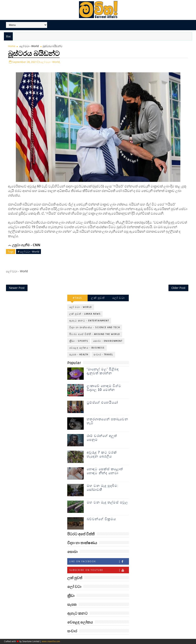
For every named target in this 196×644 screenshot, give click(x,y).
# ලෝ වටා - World (28, 252)
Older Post (178, 288)
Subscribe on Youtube (99, 570)
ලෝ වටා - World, (50, 62)
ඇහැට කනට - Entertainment (89, 321)
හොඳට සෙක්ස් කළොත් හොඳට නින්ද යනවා (105, 471)
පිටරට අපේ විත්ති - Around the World (95, 334)
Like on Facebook (99, 562)
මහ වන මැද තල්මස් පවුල (107, 503)
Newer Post (17, 288)
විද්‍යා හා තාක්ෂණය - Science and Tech (95, 328)
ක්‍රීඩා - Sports (79, 341)
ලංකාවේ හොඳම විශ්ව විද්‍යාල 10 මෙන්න (104, 388)
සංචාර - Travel (103, 355)
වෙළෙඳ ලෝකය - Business (87, 348)
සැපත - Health (79, 355)
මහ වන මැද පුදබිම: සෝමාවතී (103, 488)
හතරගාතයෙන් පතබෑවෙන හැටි (108, 421)
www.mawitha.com (51, 641)
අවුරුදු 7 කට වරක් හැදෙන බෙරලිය (102, 455)
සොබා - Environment (108, 341)
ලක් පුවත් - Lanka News (85, 314)
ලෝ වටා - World (29, 46)
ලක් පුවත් (98, 298)
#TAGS (77, 298)
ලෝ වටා (118, 298)
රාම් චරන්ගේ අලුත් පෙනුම (102, 438)
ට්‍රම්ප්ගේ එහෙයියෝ (102, 403)
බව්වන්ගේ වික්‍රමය (101, 519)
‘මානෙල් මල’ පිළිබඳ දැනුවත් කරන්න (103, 371)
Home (12, 46)
